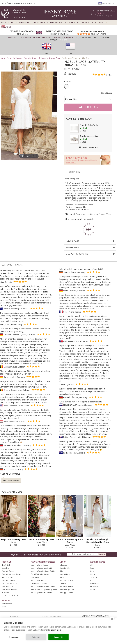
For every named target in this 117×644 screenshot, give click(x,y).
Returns (92, 574)
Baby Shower (35, 577)
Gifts (93, 22)
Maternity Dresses (8, 571)
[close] (112, 619)
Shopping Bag (94, 583)
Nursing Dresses (7, 577)
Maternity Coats (7, 586)
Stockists (63, 583)
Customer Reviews (67, 580)
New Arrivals (6, 565)
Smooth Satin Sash (89, 125)
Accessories (83, 22)
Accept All (58, 637)
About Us (64, 565)
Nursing (44, 22)
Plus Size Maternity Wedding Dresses (44, 589)
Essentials (70, 22)
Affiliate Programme (67, 589)
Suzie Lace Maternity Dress (42, 539)
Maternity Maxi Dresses (39, 580)
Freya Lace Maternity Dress (14, 539)
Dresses (13, 22)
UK (47, 53)
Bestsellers (5, 568)
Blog (62, 571)
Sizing (92, 568)
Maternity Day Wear (9, 580)
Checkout (6, 27)
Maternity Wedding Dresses (11, 574)
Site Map (93, 589)
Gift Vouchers (94, 586)
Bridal (4, 22)
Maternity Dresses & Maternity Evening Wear (42, 58)
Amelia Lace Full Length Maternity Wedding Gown (98, 541)
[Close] (63, 40)
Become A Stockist (67, 586)
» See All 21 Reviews (10, 474)
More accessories (88, 147)
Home (3, 58)
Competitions (65, 574)
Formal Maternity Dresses (40, 574)
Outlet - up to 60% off (10, 596)
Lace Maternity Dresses (39, 583)
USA (70, 53)
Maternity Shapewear (9, 589)
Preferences (14, 637)
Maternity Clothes (28, 22)
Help (91, 580)
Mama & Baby (57, 22)
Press (62, 577)
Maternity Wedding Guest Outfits (43, 571)
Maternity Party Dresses (39, 565)
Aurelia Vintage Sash (89, 136)
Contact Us (93, 577)
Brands (102, 22)
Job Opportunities (67, 592)
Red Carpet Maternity (9, 583)
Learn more (56, 630)
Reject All (36, 637)
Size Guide (107, 93)
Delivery (92, 571)
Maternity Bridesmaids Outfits (42, 568)
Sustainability (65, 568)
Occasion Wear (7, 604)
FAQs (91, 565)
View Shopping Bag (105, 15)
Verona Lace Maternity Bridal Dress (70, 541)
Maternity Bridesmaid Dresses (41, 592)
